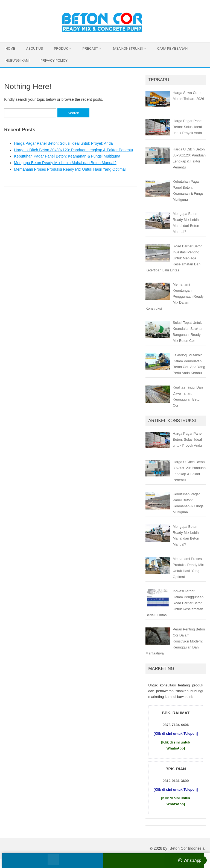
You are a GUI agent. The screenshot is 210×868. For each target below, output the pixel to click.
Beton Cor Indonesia (187, 848)
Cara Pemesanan (172, 49)
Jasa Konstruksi (128, 49)
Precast (90, 49)
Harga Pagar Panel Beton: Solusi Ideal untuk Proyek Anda (63, 143)
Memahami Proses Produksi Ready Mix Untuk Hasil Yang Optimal (70, 169)
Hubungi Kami (17, 61)
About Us (35, 49)
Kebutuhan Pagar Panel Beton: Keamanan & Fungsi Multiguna (67, 156)
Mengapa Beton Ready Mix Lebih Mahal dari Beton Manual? (65, 163)
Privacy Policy (54, 61)
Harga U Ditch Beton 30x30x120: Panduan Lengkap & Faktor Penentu (73, 150)
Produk (61, 49)
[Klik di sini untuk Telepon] (176, 734)
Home (10, 49)
